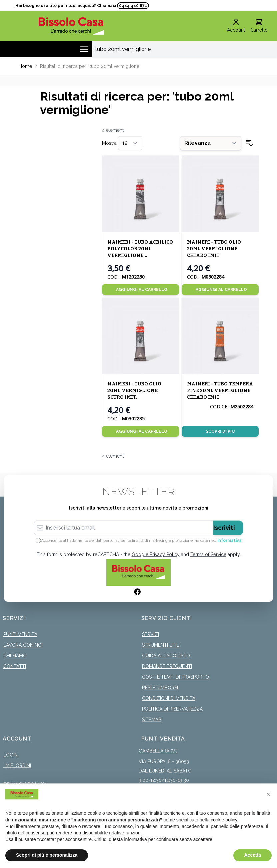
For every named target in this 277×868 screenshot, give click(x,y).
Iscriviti (224, 528)
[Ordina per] (211, 143)
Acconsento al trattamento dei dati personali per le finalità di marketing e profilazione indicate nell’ (141, 541)
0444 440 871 (133, 6)
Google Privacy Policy (156, 554)
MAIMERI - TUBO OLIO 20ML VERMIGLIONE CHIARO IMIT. (214, 249)
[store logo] (71, 26)
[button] (268, 794)
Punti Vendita (20, 634)
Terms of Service (208, 554)
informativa (229, 541)
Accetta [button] (252, 855)
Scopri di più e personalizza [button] (47, 855)
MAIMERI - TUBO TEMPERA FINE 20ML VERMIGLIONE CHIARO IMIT (220, 391)
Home (25, 66)
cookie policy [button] (224, 820)
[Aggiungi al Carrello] (140, 290)
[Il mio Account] (236, 26)
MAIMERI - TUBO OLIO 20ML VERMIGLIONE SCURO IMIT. (134, 391)
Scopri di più (220, 431)
